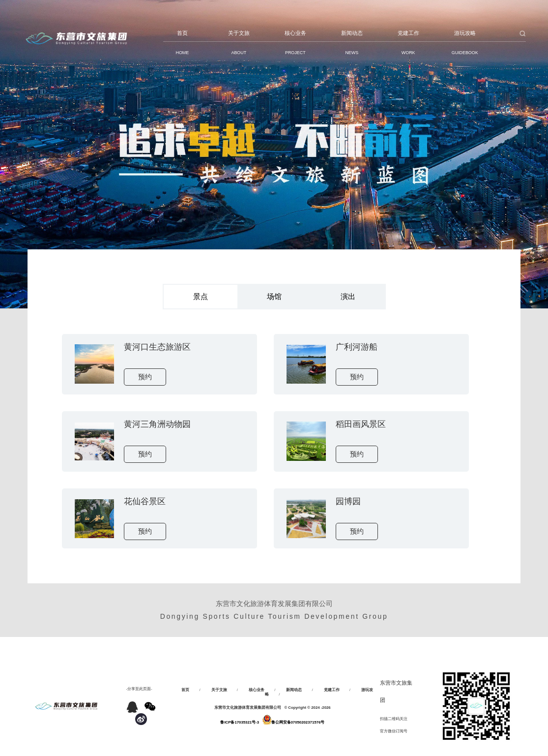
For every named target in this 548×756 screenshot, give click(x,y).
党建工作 (332, 690)
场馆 (274, 296)
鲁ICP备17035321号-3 (240, 722)
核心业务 (257, 690)
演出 (348, 296)
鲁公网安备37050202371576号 (298, 722)
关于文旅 (219, 690)
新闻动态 (294, 690)
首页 (185, 690)
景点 (201, 296)
